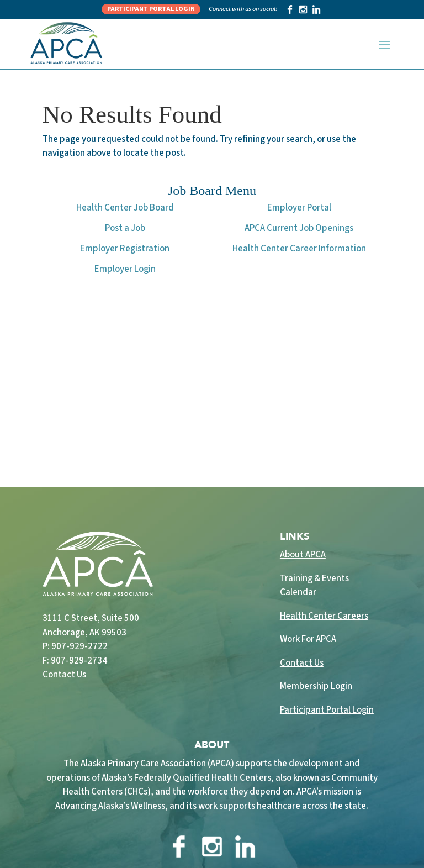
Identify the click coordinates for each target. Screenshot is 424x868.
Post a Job (125, 228)
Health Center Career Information (299, 249)
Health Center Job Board (125, 208)
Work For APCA (308, 639)
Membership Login (316, 686)
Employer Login (125, 269)
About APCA (303, 555)
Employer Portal (299, 208)
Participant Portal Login (151, 9)
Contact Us (64, 675)
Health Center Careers (324, 616)
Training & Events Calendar (314, 586)
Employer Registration (125, 249)
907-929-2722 (79, 646)
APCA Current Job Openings (299, 228)
